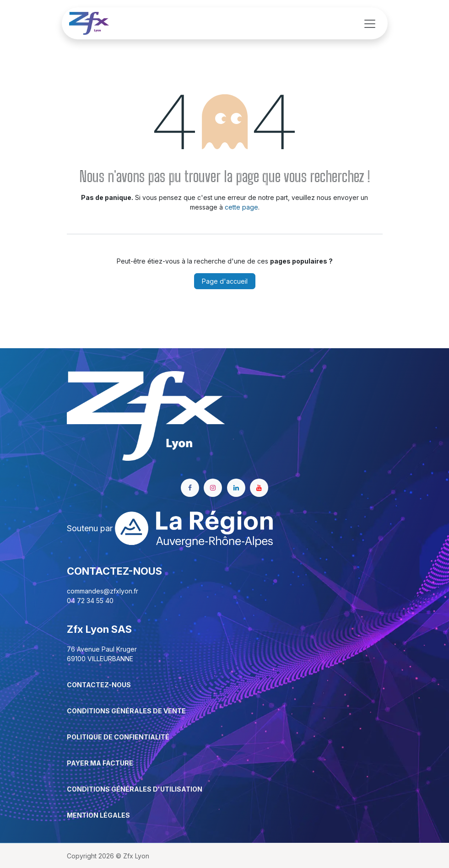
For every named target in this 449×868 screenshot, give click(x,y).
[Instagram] (213, 488)
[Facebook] (190, 488)
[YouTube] (259, 488)
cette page (241, 207)
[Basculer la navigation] (370, 23)
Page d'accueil (225, 281)
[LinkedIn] (236, 488)
